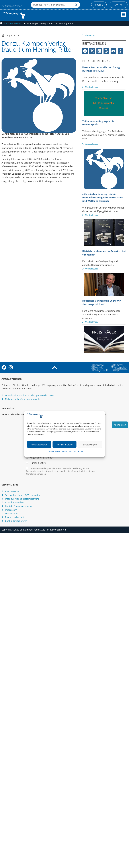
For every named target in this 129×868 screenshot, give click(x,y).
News (18, 23)
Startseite (8, 23)
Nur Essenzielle (64, 445)
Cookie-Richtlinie (53, 451)
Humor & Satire (36, 463)
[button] (123, 14)
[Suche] (77, 5)
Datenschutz (67, 451)
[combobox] (52, 5)
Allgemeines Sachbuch (40, 458)
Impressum (79, 451)
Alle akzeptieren (39, 445)
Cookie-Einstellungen (16, 521)
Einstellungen (90, 445)
